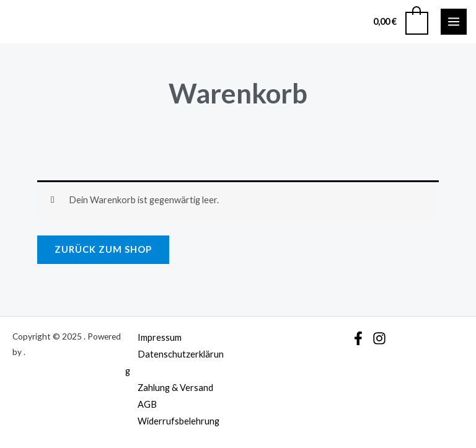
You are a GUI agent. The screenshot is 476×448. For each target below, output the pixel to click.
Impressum (160, 337)
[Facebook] (358, 338)
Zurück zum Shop (103, 249)
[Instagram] (379, 338)
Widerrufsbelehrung (178, 421)
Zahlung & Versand (175, 388)
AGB (147, 404)
